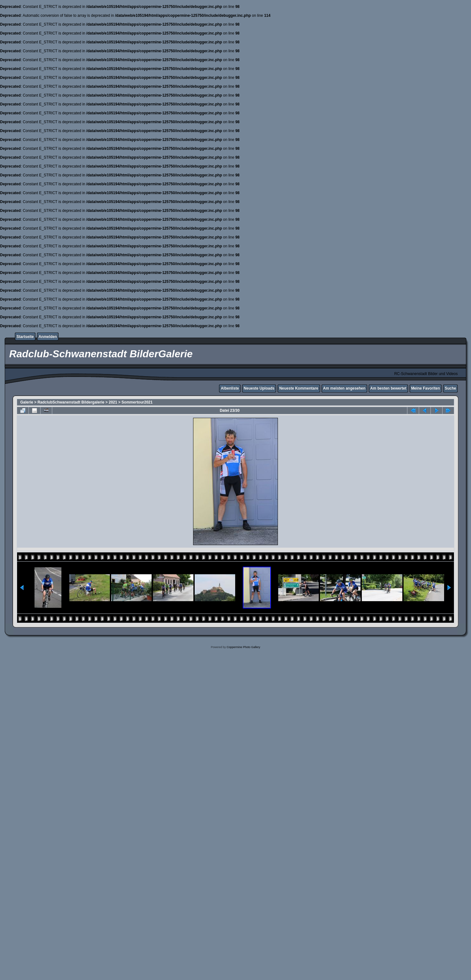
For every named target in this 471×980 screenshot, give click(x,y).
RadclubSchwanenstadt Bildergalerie (71, 402)
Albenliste (230, 388)
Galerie (27, 402)
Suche (450, 388)
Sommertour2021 (137, 402)
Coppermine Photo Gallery (243, 647)
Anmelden (48, 337)
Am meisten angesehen (344, 388)
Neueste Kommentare (299, 388)
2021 (113, 402)
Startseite (25, 337)
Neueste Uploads (259, 388)
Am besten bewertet (388, 388)
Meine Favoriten (426, 388)
